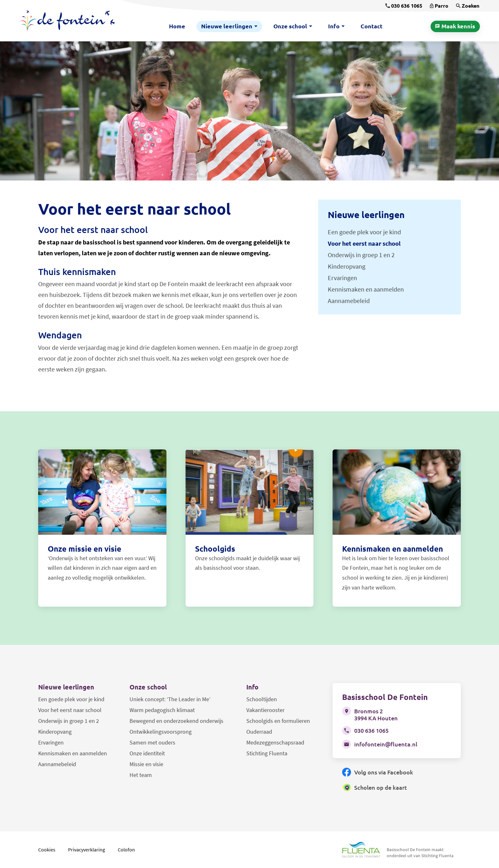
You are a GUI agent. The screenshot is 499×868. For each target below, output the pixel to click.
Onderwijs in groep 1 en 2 (69, 721)
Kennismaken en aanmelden (73, 753)
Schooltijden (262, 699)
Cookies (47, 850)
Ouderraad (259, 732)
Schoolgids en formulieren (278, 721)
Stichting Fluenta (267, 753)
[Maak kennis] (455, 26)
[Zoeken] (468, 6)
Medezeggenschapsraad (275, 742)
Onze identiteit (147, 753)
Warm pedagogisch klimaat (162, 710)
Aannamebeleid (57, 764)
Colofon (126, 850)
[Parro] (439, 6)
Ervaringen (51, 742)
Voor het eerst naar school (70, 710)
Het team (141, 775)
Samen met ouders (152, 742)
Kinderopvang (55, 732)
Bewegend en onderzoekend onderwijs (176, 721)
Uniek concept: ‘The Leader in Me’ (170, 699)
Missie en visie (146, 764)
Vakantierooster (265, 710)
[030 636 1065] (404, 6)
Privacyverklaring (87, 850)
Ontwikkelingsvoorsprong (161, 732)
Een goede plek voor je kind (71, 699)
